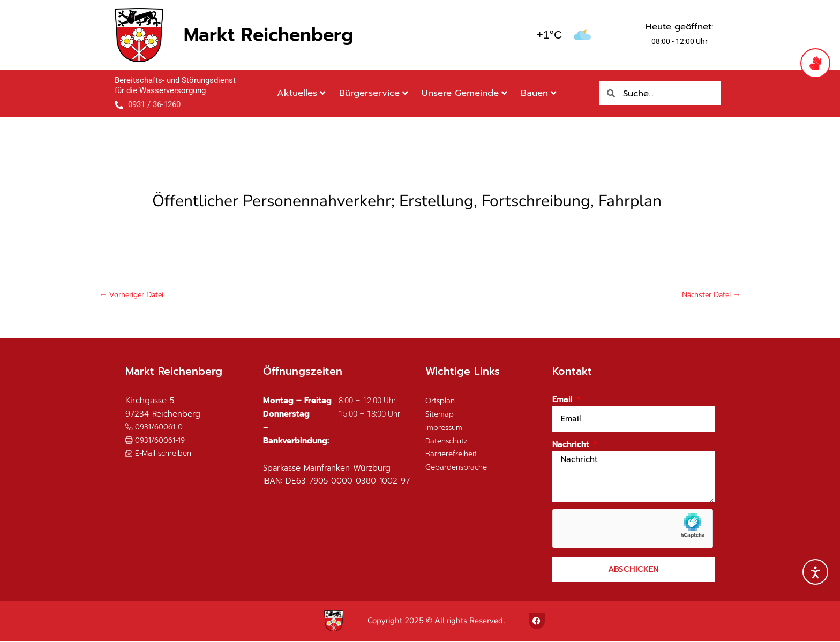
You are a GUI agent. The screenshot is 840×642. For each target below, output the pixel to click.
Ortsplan (441, 402)
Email (564, 401)
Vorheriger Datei (134, 295)
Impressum (446, 428)
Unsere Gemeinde (464, 93)
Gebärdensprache (460, 468)
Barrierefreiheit (455, 455)
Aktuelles (301, 93)
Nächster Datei (709, 295)
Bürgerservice (374, 93)
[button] (158, 441)
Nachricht (572, 445)
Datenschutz (449, 442)
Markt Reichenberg (268, 35)
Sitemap (441, 415)
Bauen (539, 93)
